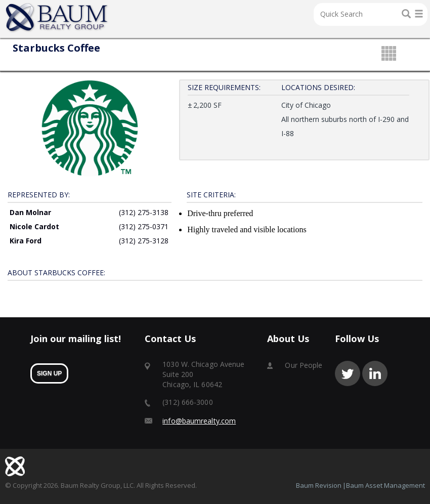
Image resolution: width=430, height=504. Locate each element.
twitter (348, 373)
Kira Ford (26, 240)
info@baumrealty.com (199, 420)
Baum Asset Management (385, 485)
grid (389, 54)
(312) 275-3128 (144, 240)
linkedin (375, 373)
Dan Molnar (30, 212)
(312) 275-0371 (144, 226)
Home (57, 18)
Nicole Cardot (34, 226)
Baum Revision (319, 485)
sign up (49, 373)
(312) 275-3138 (144, 212)
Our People (304, 365)
